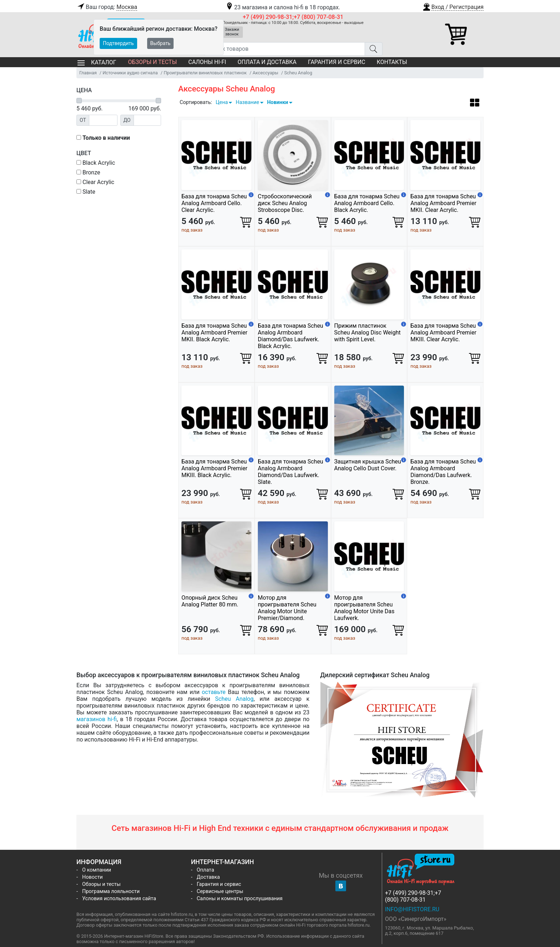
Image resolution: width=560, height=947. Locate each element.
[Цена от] (103, 120)
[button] (453, 6)
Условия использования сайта (119, 899)
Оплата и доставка (267, 62)
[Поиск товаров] (284, 49)
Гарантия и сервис (336, 62)
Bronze (88, 172)
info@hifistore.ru (412, 909)
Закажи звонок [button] (232, 32)
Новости (92, 877)
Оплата (206, 870)
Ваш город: (107, 7)
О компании (97, 870)
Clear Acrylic (95, 182)
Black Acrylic (96, 163)
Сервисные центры (220, 891)
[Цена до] (147, 120)
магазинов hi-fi (97, 719)
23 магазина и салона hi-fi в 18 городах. (283, 7)
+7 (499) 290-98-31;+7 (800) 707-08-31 (293, 17)
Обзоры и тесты (152, 62)
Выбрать (161, 43)
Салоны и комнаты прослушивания (240, 899)
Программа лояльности (111, 891)
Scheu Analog (234, 699)
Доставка (208, 877)
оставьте (214, 692)
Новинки (278, 102)
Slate (86, 192)
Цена (222, 102)
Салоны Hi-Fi (207, 62)
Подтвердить (118, 43)
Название (247, 102)
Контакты (392, 62)
